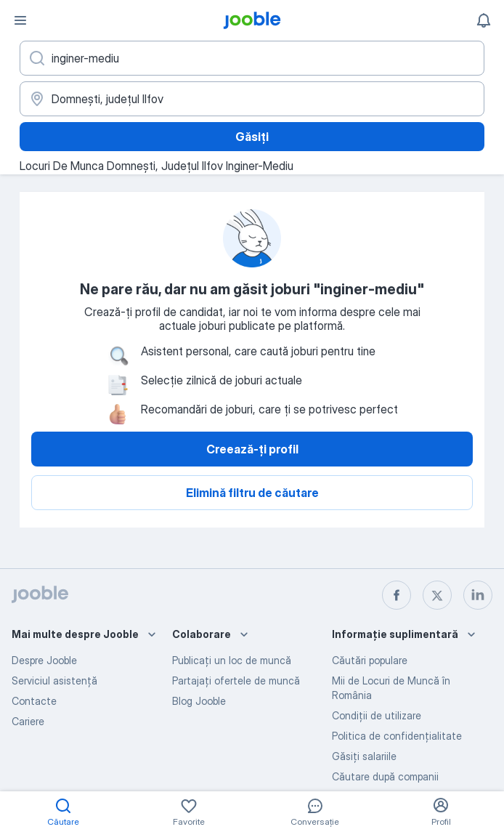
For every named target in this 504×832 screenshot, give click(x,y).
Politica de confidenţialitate (397, 736)
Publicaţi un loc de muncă (232, 660)
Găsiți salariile (364, 756)
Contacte (34, 701)
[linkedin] (478, 595)
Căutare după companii (385, 776)
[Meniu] (20, 20)
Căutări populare (370, 660)
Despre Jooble (44, 660)
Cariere (28, 721)
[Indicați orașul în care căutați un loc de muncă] (252, 99)
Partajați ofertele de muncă (236, 680)
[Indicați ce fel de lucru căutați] (252, 58)
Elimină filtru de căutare (252, 493)
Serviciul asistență (54, 680)
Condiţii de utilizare (377, 715)
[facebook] (397, 595)
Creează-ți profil (252, 449)
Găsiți (252, 137)
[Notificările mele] (484, 20)
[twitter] (437, 595)
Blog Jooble (199, 701)
